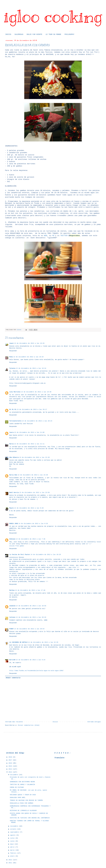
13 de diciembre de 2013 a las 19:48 (36, 392)
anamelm (12, 606)
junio (13, 841)
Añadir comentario (13, 678)
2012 (11, 860)
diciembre (15, 775)
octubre (14, 829)
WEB (45, 236)
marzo (13, 850)
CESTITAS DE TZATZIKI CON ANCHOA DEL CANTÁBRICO (30, 818)
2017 (11, 760)
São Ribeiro (14, 457)
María (11, 444)
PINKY (11, 629)
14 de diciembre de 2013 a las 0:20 (29, 508)
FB (53, 236)
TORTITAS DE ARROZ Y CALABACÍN (22, 785)
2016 (11, 763)
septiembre (15, 832)
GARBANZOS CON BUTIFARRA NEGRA (22, 782)
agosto (13, 835)
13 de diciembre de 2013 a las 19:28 (29, 343)
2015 (11, 766)
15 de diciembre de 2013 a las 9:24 (31, 660)
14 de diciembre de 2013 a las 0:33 (33, 524)
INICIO (8, 34)
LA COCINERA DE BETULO (18, 642)
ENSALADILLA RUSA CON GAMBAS (22, 803)
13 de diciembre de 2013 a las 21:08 (29, 432)
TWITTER (64, 236)
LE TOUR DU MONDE (53, 34)
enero (13, 856)
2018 (11, 757)
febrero (14, 853)
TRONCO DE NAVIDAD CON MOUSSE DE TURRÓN (26, 800)
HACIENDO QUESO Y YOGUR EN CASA (23, 795)
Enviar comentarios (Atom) (29, 725)
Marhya (12, 590)
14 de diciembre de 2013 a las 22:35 (43, 642)
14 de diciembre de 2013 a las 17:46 (30, 590)
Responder (13, 351)
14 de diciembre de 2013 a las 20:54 (29, 629)
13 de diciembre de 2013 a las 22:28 (34, 457)
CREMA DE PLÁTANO (17, 787)
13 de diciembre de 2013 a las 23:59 (34, 493)
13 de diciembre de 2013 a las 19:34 (28, 357)
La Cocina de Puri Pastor (20, 555)
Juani (11, 343)
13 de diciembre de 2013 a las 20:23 (37, 421)
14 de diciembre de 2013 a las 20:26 (31, 617)
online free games (17, 546)
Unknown (12, 539)
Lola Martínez (15, 392)
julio (13, 838)
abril (13, 847)
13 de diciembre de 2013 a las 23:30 (33, 475)
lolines (12, 617)
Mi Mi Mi (13, 410)
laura (11, 432)
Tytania (12, 368)
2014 (11, 769)
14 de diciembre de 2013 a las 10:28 (46, 555)
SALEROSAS (19, 34)
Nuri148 (12, 660)
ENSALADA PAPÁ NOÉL (18, 798)
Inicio (55, 722)
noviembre (15, 826)
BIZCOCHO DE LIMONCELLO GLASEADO (23, 811)
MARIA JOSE (14, 524)
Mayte (11, 508)
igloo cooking (53, 16)
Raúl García (14, 493)
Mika (11, 357)
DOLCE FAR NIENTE (34, 34)
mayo (12, 844)
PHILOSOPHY (69, 34)
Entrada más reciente (14, 722)
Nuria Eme (13, 475)
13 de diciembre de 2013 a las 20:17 (32, 410)
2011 (11, 863)
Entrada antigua (94, 722)
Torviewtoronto (15, 421)
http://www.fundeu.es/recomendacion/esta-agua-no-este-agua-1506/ (37, 671)
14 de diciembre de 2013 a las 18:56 (31, 606)
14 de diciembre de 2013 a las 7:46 (31, 539)
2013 (11, 772)
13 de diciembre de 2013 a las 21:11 (29, 444)
